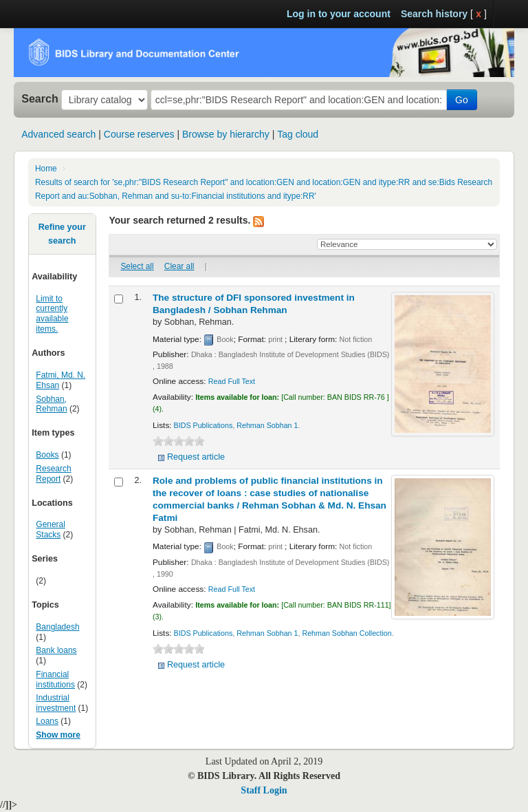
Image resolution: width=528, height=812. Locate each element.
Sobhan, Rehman (51, 404)
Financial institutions (55, 680)
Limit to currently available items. (52, 314)
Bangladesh (57, 627)
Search (40, 98)
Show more (58, 735)
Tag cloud (298, 134)
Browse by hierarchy (226, 134)
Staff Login (264, 790)
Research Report (53, 474)
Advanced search (58, 134)
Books (47, 455)
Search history (434, 14)
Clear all (179, 266)
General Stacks (51, 530)
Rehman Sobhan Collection (346, 633)
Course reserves (139, 134)
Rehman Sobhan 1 (267, 425)
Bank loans (56, 650)
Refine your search (62, 234)
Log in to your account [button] (339, 14)
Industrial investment (56, 703)
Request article (196, 457)
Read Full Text (232, 381)
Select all (137, 266)
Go (462, 100)
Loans (47, 721)
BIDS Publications (203, 425)
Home (46, 169)
